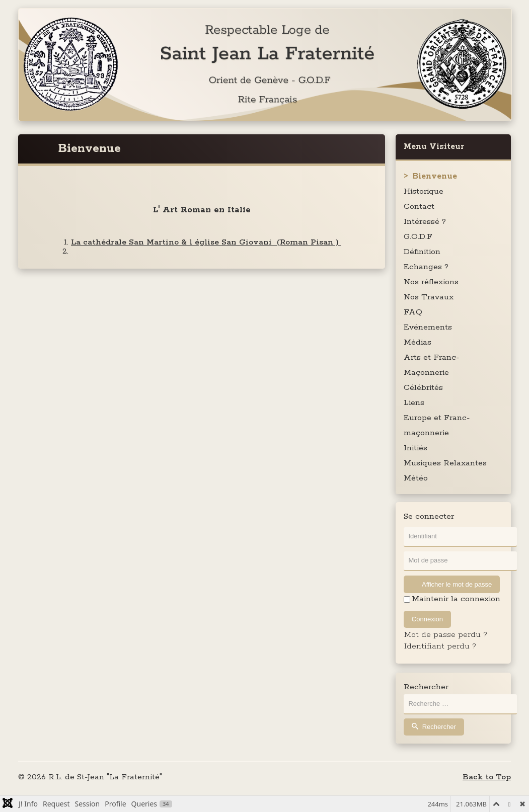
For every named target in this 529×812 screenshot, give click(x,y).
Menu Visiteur (434, 147)
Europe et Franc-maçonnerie (437, 425)
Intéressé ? (425, 222)
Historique (424, 191)
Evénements (428, 327)
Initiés (415, 448)
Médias (418, 342)
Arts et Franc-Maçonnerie (431, 365)
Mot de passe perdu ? (446, 635)
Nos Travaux (429, 297)
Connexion (427, 619)
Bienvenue (435, 176)
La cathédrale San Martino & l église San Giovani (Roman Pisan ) (206, 242)
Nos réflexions (431, 282)
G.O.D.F (418, 237)
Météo (416, 478)
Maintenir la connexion (456, 599)
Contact (419, 207)
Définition (422, 252)
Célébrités (423, 388)
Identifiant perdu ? (440, 646)
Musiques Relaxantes (445, 463)
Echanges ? (426, 267)
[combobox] (460, 704)
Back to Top (487, 777)
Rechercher (426, 687)
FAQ (413, 312)
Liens (414, 403)
